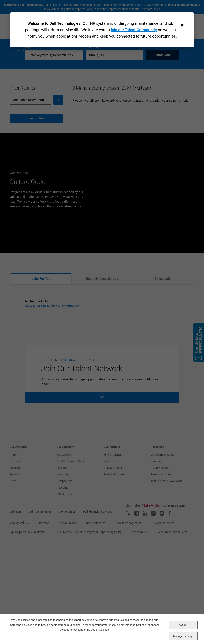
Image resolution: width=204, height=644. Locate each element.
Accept (183, 625)
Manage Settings (183, 636)
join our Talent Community (134, 30)
